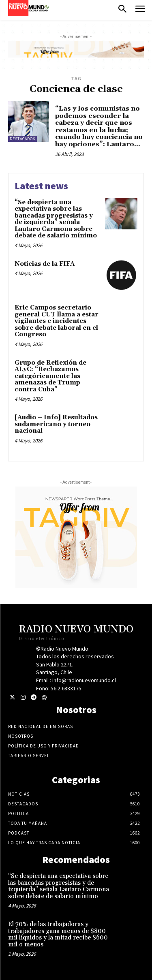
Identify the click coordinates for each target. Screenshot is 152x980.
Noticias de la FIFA (45, 264)
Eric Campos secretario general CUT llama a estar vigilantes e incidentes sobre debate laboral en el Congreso (57, 321)
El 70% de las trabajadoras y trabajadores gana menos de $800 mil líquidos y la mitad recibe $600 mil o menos (58, 934)
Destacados (22, 139)
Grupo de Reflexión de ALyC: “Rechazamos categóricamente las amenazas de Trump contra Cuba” (50, 376)
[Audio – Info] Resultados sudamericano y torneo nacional (56, 424)
